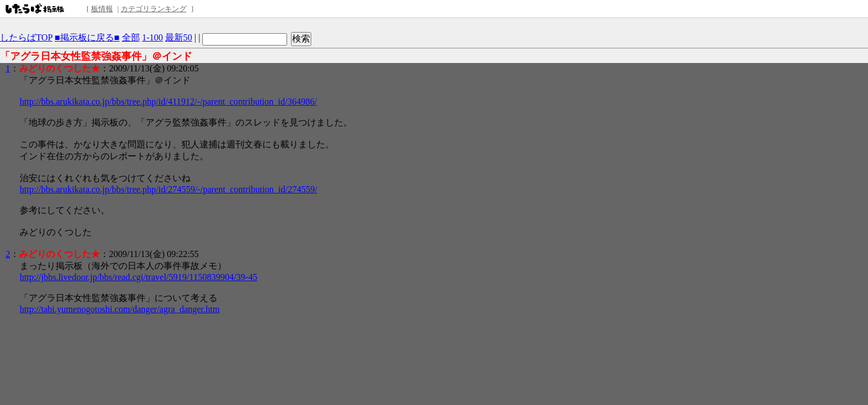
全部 (131, 37)
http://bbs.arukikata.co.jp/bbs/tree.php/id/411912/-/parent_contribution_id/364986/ (168, 102)
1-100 (153, 37)
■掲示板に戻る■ (87, 37)
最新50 (179, 37)
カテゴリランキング (154, 9)
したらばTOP (26, 37)
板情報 (102, 9)
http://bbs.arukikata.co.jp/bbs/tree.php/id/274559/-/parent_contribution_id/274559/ (169, 189)
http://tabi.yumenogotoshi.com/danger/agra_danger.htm (120, 309)
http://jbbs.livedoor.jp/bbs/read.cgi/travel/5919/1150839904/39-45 (138, 277)
